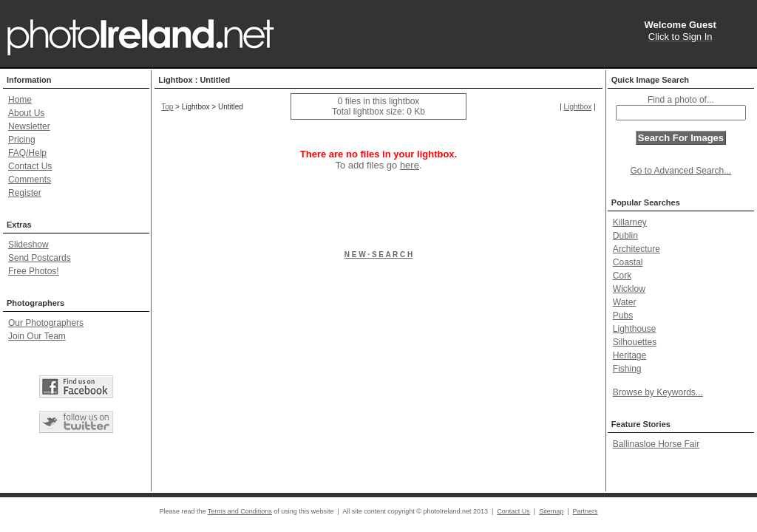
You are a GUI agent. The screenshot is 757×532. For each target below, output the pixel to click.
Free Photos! (34, 271)
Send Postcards (40, 258)
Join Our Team (37, 336)
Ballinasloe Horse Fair (656, 444)
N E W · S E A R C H (379, 255)
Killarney (630, 222)
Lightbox (578, 107)
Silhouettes (635, 342)
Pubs (623, 316)
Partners (585, 511)
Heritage (629, 355)
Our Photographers (46, 323)
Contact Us (30, 166)
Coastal (628, 262)
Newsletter (29, 126)
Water (625, 302)
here (410, 165)
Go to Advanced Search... (681, 171)
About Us (26, 113)
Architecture (637, 249)
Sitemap (551, 511)
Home (20, 100)
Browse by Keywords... (658, 392)
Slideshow (28, 245)
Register (25, 193)
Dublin (625, 236)
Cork (622, 276)
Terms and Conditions (240, 511)
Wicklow (629, 289)
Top (167, 107)
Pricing (22, 140)
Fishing (627, 369)
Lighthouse (635, 329)
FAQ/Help (27, 153)
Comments (30, 180)
